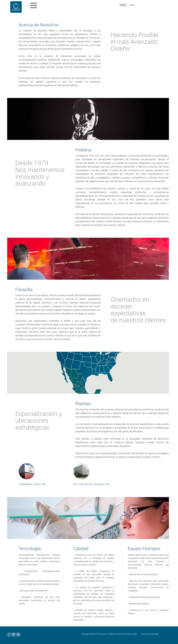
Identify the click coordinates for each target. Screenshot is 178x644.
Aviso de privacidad (150, 634)
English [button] (132, 5)
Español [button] (123, 5)
